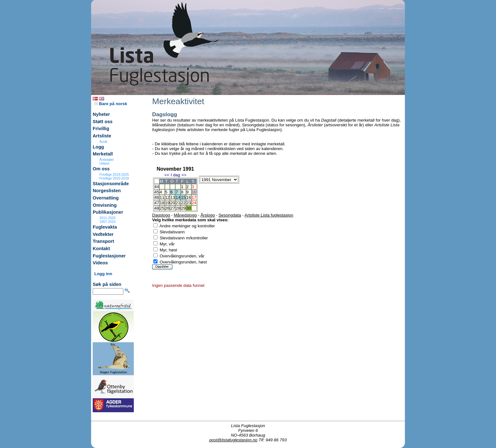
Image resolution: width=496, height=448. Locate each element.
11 (162, 197)
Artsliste (102, 136)
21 (178, 203)
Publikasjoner (108, 212)
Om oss (101, 169)
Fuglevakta (105, 227)
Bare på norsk (111, 104)
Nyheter (101, 114)
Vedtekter (103, 234)
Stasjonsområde (111, 184)
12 (167, 197)
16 (189, 197)
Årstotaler (107, 160)
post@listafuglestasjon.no (233, 440)
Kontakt (101, 249)
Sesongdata (230, 215)
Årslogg (208, 215)
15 (183, 197)
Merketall (103, 154)
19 (167, 203)
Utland (104, 163)
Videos (100, 263)
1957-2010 (107, 222)
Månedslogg (185, 215)
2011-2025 (107, 218)
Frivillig (101, 129)
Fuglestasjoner (109, 256)
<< (167, 175)
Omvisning (105, 205)
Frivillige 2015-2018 (114, 178)
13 (173, 197)
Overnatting (106, 198)
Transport (103, 241)
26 (167, 208)
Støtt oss (103, 122)
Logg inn (103, 274)
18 (162, 203)
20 (173, 203)
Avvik (103, 142)
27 (173, 208)
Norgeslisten (107, 191)
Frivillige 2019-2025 (114, 174)
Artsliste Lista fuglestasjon (269, 215)
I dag (175, 175)
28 (178, 208)
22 (183, 203)
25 (162, 208)
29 (183, 208)
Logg (98, 147)
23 (189, 203)
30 (189, 208)
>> (184, 175)
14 (178, 197)
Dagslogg (161, 215)
